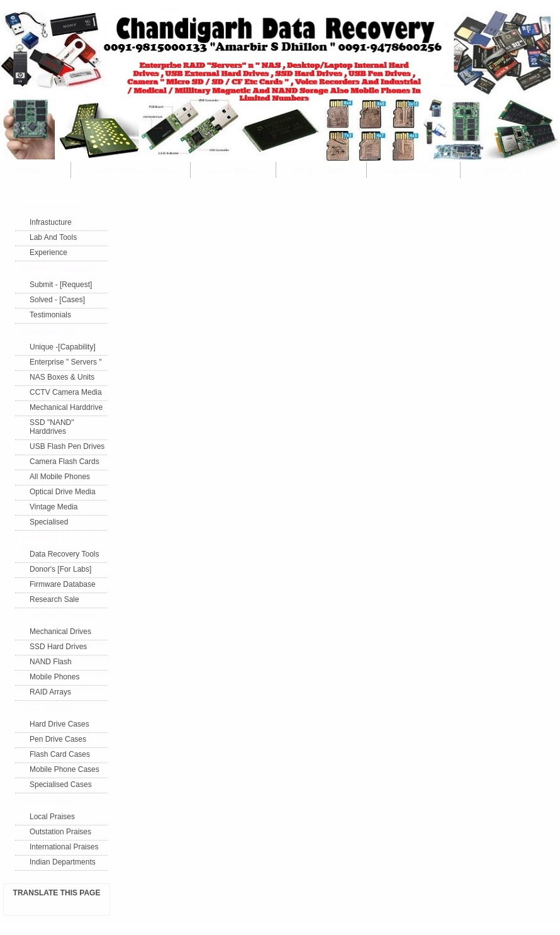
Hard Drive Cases (59, 724)
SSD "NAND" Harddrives (52, 427)
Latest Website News (131, 171)
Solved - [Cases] (57, 300)
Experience (48, 252)
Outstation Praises (60, 832)
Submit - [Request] (61, 285)
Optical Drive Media (63, 492)
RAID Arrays (50, 692)
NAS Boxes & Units (62, 377)
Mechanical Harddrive (66, 407)
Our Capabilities (53, 206)
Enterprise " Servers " (66, 362)
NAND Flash (51, 662)
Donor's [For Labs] (60, 569)
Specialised (49, 522)
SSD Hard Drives (58, 647)
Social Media (233, 171)
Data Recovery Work (50, 333)
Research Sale (54, 599)
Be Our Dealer (321, 171)
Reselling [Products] (42, 541)
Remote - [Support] (59, 269)
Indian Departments (63, 862)
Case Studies (47, 708)
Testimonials (50, 315)
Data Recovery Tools (64, 554)
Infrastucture (51, 222)
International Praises (64, 847)
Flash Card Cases (60, 754)
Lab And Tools (53, 237)
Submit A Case (413, 171)
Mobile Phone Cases (64, 769)
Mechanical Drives (60, 632)
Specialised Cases (61, 785)
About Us (35, 171)
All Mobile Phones (60, 477)
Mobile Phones (54, 677)
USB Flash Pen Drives (67, 446)
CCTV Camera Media (66, 392)
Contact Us (500, 171)
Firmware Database (63, 584)
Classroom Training (59, 615)
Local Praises (52, 817)
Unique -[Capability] (63, 347)
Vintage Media (54, 507)
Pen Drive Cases (58, 739)
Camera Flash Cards (64, 462)
